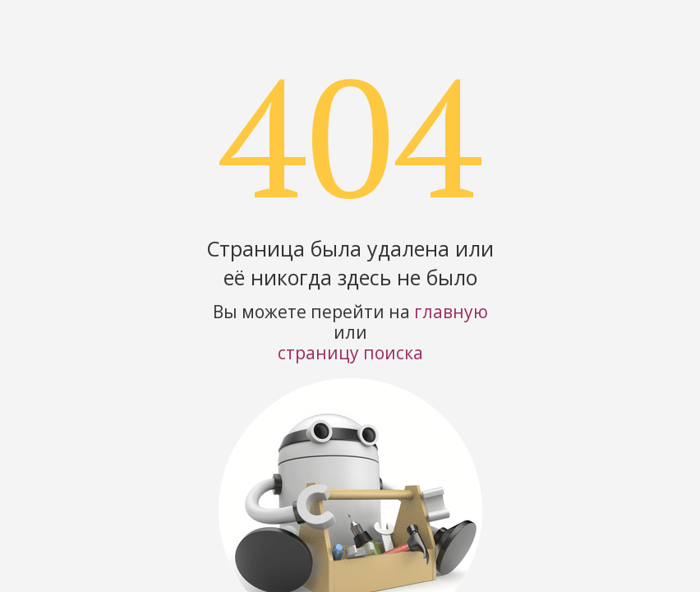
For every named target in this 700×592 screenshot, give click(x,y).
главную (451, 312)
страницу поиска (350, 353)
